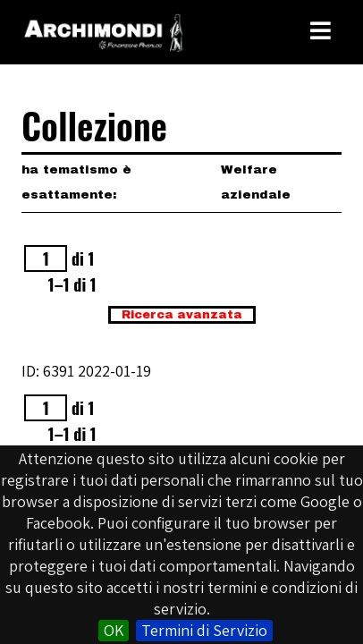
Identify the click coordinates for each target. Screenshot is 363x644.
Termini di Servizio (204, 630)
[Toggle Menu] (321, 31)
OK (114, 630)
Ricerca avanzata (182, 315)
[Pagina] (46, 258)
